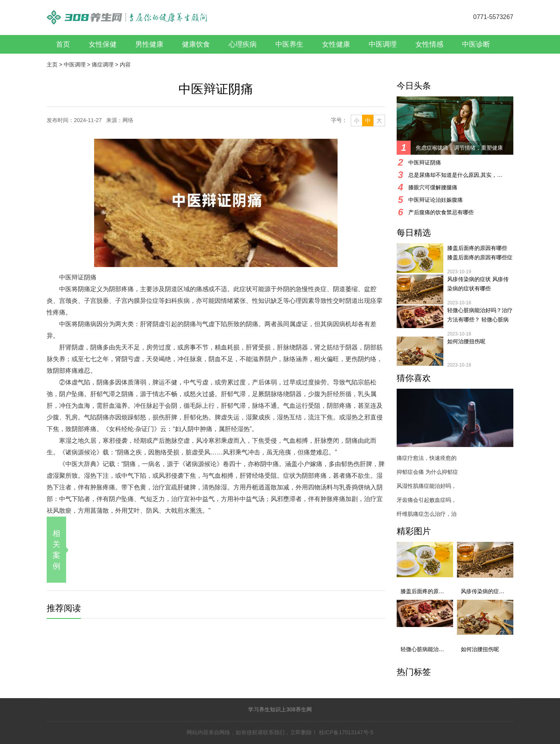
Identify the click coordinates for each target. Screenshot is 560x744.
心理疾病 (243, 44)
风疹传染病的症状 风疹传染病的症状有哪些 (478, 284)
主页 (52, 65)
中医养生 (289, 44)
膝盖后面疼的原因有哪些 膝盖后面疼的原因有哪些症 (480, 253)
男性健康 (149, 44)
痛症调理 (103, 65)
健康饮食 (196, 44)
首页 (63, 44)
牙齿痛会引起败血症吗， (427, 500)
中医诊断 (476, 44)
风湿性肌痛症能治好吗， (427, 486)
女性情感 (429, 44)
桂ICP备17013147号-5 (346, 732)
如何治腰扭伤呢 (466, 341)
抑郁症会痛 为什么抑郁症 (427, 472)
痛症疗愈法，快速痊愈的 (427, 458)
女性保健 (103, 44)
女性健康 (336, 44)
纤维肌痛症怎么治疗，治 (427, 514)
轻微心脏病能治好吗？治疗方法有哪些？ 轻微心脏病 (480, 315)
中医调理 (383, 44)
